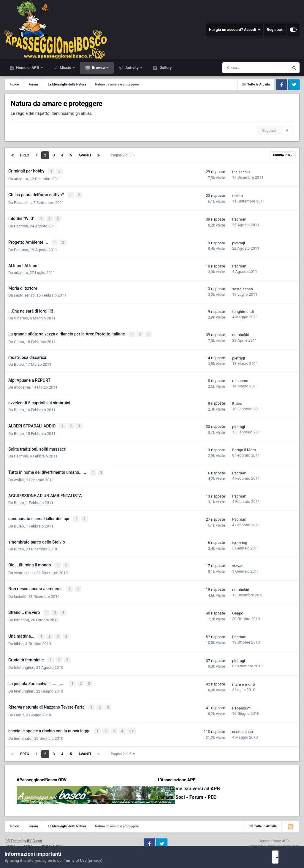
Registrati (275, 30)
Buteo (19, 361)
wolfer (19, 475)
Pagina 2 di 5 (123, 155)
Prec (25, 155)
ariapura (21, 178)
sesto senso (24, 293)
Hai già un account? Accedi (235, 30)
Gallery (165, 68)
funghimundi (243, 309)
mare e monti (243, 675)
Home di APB (28, 68)
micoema (22, 384)
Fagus (19, 705)
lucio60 (20, 589)
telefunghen (24, 659)
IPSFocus (34, 830)
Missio (65, 68)
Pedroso (21, 247)
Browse (98, 68)
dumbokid (241, 332)
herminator (23, 727)
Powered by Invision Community (274, 835)
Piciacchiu (241, 172)
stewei (238, 560)
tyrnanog (240, 537)
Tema (29, 835)
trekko (237, 195)
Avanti (85, 155)
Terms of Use (75, 860)
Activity (132, 68)
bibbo (19, 635)
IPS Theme (13, 830)
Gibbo (19, 338)
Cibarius (21, 315)
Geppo (238, 606)
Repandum (241, 698)
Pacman (21, 224)
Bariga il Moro (244, 446)
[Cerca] (239, 68)
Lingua (11, 835)
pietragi (239, 241)
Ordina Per (283, 155)
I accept (283, 857)
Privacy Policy (52, 835)
